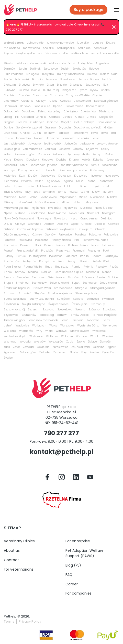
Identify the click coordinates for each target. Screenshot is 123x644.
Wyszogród (56, 342)
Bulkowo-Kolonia (29, 90)
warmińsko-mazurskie (53, 53)
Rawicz (85, 261)
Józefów (78, 149)
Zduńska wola (81, 347)
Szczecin (34, 310)
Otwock (100, 229)
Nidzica (20, 213)
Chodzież (10, 95)
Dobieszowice (74, 106)
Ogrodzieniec (89, 219)
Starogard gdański (103, 288)
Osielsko (100, 224)
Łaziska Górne (13, 192)
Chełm (105, 90)
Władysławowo (79, 331)
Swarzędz (93, 299)
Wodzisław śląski (15, 336)
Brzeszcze (76, 85)
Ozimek (37, 235)
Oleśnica (107, 219)
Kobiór (86, 160)
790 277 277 (61, 433)
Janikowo (68, 138)
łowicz (74, 192)
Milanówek (25, 202)
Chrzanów (56, 95)
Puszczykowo (38, 256)
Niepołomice (37, 213)
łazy (28, 192)
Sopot (76, 283)
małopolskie (12, 48)
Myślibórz (54, 208)
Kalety (105, 149)
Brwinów (38, 85)
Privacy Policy (30, 621)
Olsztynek (34, 224)
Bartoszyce (51, 69)
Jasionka (83, 138)
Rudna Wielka (33, 267)
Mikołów (112, 197)
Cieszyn (41, 101)
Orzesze (87, 224)
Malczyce (10, 197)
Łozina (85, 192)
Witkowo (61, 331)
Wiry (39, 331)
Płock (38, 245)
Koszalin (51, 170)
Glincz (80, 117)
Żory (84, 352)
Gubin (37, 133)
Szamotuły (98, 304)
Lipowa (19, 186)
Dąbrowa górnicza (106, 101)
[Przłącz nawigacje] (113, 10)
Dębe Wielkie (42, 106)
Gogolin (66, 122)
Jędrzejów (71, 144)
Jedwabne (87, 144)
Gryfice (25, 133)
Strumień (25, 293)
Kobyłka (98, 160)
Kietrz (7, 160)
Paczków (80, 235)
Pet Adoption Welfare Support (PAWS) (85, 553)
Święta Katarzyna (34, 304)
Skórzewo (88, 277)
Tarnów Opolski (79, 315)
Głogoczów (106, 117)
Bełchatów (79, 69)
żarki (7, 347)
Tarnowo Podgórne (104, 315)
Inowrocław (24, 138)
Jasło (96, 138)
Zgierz (112, 347)
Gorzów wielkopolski (29, 128)
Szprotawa (110, 310)
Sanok (8, 272)
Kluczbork (33, 160)
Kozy (22, 176)
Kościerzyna (110, 165)
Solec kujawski (59, 283)
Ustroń (8, 326)
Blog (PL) (73, 565)
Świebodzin (11, 304)
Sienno (107, 272)
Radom (97, 256)
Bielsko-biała (109, 74)
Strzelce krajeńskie (60, 293)
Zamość (105, 342)
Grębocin (65, 128)
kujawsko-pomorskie (60, 43)
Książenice (11, 181)
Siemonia (93, 272)
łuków (96, 192)
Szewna (80, 310)
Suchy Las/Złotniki (42, 299)
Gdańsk (54, 117)
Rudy (49, 267)
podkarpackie (66, 48)
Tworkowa (93, 320)
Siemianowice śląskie (69, 272)
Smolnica (22, 283)
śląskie (8, 53)
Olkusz (8, 224)
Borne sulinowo (89, 79)
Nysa (74, 219)
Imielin (8, 138)
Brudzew (24, 85)
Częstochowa (82, 101)
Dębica (58, 106)
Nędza (8, 213)
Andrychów (85, 63)
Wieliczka (10, 331)
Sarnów (20, 272)
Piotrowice (10, 245)
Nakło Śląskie (104, 208)
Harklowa (64, 133)
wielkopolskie (79, 53)
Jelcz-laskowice (107, 144)
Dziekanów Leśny (49, 111)
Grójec (109, 128)
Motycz (78, 202)
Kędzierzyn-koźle (79, 154)
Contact (11, 560)
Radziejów (111, 256)
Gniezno (53, 122)
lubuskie (97, 43)
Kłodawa (48, 160)
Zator (16, 347)
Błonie (8, 79)
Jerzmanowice (33, 149)
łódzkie (111, 43)
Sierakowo (38, 277)
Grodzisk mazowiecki (88, 128)
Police (95, 245)
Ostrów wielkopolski (30, 229)
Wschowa (10, 342)
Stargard (81, 288)
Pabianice (65, 235)
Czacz (53, 101)
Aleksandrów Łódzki (62, 63)
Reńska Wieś (101, 261)
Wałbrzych (39, 326)
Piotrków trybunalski (95, 240)
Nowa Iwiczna (57, 213)
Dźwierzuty (106, 111)
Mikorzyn (10, 202)
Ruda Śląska (12, 267)
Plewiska (26, 245)
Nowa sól (93, 213)
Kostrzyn (9, 170)
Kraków (33, 176)
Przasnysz (63, 251)
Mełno (33, 197)
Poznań (9, 251)
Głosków (22, 122)
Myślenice (38, 208)
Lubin (30, 186)
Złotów (74, 352)
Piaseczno (42, 240)
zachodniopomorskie (105, 53)
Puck (106, 251)
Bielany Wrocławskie (70, 74)
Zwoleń (94, 352)
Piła (76, 240)
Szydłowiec (11, 315)
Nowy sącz (44, 219)
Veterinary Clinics (19, 541)
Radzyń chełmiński (52, 261)
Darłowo (25, 106)
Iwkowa (39, 138)
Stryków (39, 293)
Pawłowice (25, 240)
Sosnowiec (90, 283)
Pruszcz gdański (27, 251)
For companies (79, 593)
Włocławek (99, 331)
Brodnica (108, 79)
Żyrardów (108, 352)
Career (72, 584)
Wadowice (22, 326)
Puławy (9, 256)
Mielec (83, 197)
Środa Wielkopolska (17, 288)
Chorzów (24, 95)
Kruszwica (81, 176)
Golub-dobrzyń (85, 122)
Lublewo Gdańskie (49, 186)
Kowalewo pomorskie (73, 170)
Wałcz (53, 326)
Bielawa (92, 74)
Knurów (74, 160)
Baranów (10, 69)
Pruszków (47, 251)
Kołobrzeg (113, 160)
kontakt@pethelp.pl (62, 452)
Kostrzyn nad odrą (30, 170)
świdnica (108, 299)
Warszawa (67, 326)
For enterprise (78, 541)
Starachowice (63, 288)
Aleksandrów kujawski (32, 63)
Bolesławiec (68, 79)
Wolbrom (52, 336)
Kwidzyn (26, 181)
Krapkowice (48, 176)
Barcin (23, 69)
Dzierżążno (70, 111)
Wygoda (25, 342)
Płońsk (48, 245)
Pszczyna (94, 251)
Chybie (97, 95)
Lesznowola (106, 181)
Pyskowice (56, 256)
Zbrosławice (60, 347)
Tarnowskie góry (14, 320)
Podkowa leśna (78, 245)
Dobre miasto (95, 106)
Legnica (68, 181)
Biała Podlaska (14, 74)
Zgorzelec (10, 352)
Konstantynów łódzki (74, 165)
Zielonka (45, 352)
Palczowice (111, 235)
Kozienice (10, 176)
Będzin (65, 69)
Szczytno (48, 310)
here (87, 24)
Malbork (108, 192)
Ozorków (50, 235)
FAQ (69, 575)
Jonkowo (65, 149)
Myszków (86, 208)
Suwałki (78, 299)
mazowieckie (31, 48)
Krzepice (96, 176)
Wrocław (82, 336)
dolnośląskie (35, 43)
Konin (24, 165)
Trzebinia (78, 320)
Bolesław (52, 79)
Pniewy (60, 245)
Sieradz (9, 277)
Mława (66, 202)
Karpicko (44, 154)
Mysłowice (70, 208)
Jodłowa (51, 149)
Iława (95, 133)
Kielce (109, 154)
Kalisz (8, 154)
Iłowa (105, 133)
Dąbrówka (10, 106)
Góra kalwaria (107, 122)
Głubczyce (37, 122)
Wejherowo (110, 326)
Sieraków (23, 277)
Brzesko (62, 85)
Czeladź (65, 101)
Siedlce (33, 272)
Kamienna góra (25, 154)
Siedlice (46, 272)
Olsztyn (20, 224)
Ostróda (9, 229)
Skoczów (73, 277)
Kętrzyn (97, 154)
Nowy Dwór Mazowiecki (19, 219)
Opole (75, 224)
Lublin (68, 186)
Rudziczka (62, 267)
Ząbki (70, 342)
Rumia (76, 267)
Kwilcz (39, 181)
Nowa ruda (77, 213)
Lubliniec (81, 186)
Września (108, 336)
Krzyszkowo (112, 176)
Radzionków (12, 261)
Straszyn (10, 293)
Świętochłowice (58, 304)
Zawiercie (43, 347)
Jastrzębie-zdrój (15, 144)
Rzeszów (101, 267)
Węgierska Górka (88, 326)
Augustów (102, 63)
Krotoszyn (65, 176)
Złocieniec (60, 352)
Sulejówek (64, 299)
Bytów (94, 90)
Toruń (65, 320)
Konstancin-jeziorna (44, 165)
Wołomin (67, 336)
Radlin (84, 256)
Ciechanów (11, 101)
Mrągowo (92, 202)
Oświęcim (86, 229)
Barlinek (35, 69)
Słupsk (8, 283)
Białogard (33, 74)
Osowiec (114, 224)
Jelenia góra (12, 149)
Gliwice (91, 117)
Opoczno (62, 224)
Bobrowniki (22, 79)
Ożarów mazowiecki (17, 235)
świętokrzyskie (25, 53)
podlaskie (84, 48)
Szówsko (94, 310)
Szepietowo (65, 310)
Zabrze (92, 342)
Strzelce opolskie (86, 293)
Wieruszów (26, 331)
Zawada (28, 347)
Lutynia (96, 186)
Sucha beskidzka (15, 299)
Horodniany (80, 133)
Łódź (37, 192)
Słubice (113, 277)
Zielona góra (28, 352)
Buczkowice (93, 85)
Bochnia (37, 79)
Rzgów (114, 267)
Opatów (49, 224)
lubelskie (83, 43)
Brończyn (10, 85)
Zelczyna (99, 347)
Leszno (91, 181)
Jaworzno (35, 144)
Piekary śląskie (61, 240)
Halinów (49, 133)
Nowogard (109, 213)
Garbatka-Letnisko (34, 117)
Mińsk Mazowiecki (47, 202)
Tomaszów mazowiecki (43, 320)
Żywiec (8, 358)
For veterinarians (19, 569)
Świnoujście (80, 304)
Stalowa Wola (42, 288)
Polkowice (108, 245)
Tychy (106, 320)
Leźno (8, 186)
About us (12, 550)
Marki (23, 197)
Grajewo (50, 128)
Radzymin (29, 261)
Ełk (17, 117)
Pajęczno (95, 235)
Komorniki (10, 165)
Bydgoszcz (69, 90)
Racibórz (71, 256)
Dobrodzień (11, 111)
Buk (106, 85)
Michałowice (49, 197)
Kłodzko (61, 160)
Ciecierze (27, 101)
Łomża (62, 192)
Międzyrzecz (68, 197)
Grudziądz (11, 133)
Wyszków (40, 342)
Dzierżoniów (88, 111)
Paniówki (10, 240)
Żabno (81, 342)
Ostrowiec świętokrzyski (61, 229)
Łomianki (49, 192)
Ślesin (101, 277)
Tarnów (62, 315)
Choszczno (40, 95)
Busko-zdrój (51, 90)
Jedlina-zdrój (53, 144)
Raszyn (72, 261)
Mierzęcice (97, 197)
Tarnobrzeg (47, 315)
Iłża (114, 133)
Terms (9, 621)
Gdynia (68, 117)
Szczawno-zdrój (14, 310)
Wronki (95, 336)
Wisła (49, 331)
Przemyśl (79, 251)
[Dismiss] (114, 27)
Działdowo (28, 111)
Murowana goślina (16, 208)
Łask (107, 186)
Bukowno (10, 90)
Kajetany (92, 149)
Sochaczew (39, 283)
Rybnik (88, 267)
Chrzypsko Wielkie (78, 95)
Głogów (9, 122)
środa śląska (108, 283)
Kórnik (95, 165)
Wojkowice (36, 336)
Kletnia (19, 160)
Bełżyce (94, 69)
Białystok (48, 74)
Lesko (80, 181)
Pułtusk (21, 256)
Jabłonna (53, 138)
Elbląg (8, 117)
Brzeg (50, 85)
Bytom (83, 90)
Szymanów (29, 315)
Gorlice (8, 128)
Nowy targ (61, 219)
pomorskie (100, 48)
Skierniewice (56, 277)
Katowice (59, 154)
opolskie (48, 48)
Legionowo (53, 181)
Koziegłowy (97, 170)
